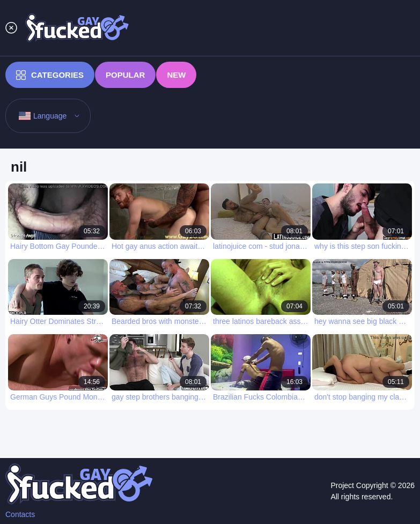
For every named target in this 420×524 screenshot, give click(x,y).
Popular (125, 75)
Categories (50, 75)
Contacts (20, 514)
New (176, 75)
